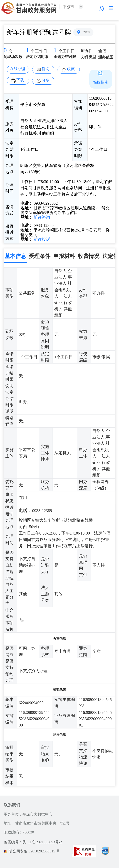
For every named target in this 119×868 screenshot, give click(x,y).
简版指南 (101, 82)
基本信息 (15, 256)
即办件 (87, 51)
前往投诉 (41, 239)
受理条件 (40, 256)
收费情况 (89, 256)
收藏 (71, 69)
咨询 (46, 69)
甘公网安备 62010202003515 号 (32, 851)
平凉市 (86, 32)
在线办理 (18, 69)
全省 (102, 51)
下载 (20, 80)
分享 (46, 80)
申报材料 (64, 256)
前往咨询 (41, 217)
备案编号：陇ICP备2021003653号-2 (33, 842)
